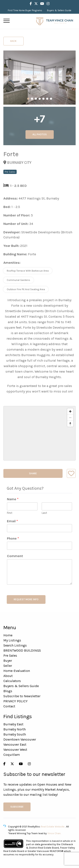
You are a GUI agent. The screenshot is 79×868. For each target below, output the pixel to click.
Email (12, 521)
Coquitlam (12, 755)
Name (13, 499)
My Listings (12, 640)
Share (33, 473)
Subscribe (17, 807)
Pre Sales (10, 655)
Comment (15, 556)
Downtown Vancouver (20, 739)
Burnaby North (15, 729)
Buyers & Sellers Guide (59, 10)
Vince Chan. (54, 833)
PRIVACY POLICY (15, 701)
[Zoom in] (70, 411)
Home (8, 635)
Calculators (12, 681)
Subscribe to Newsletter (22, 696)
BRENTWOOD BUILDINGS (22, 650)
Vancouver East (15, 744)
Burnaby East (13, 724)
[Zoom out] (70, 418)
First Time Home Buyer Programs (25, 10)
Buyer (8, 661)
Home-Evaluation (17, 671)
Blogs (8, 691)
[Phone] (39, 546)
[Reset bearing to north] (70, 424)
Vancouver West (15, 750)
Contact (9, 706)
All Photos (40, 134)
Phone (13, 538)
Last (44, 513)
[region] (39, 433)
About (8, 676)
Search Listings (15, 645)
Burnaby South (15, 734)
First (10, 513)
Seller (8, 666)
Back (13, 41)
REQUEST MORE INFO (26, 599)
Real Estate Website (53, 827)
